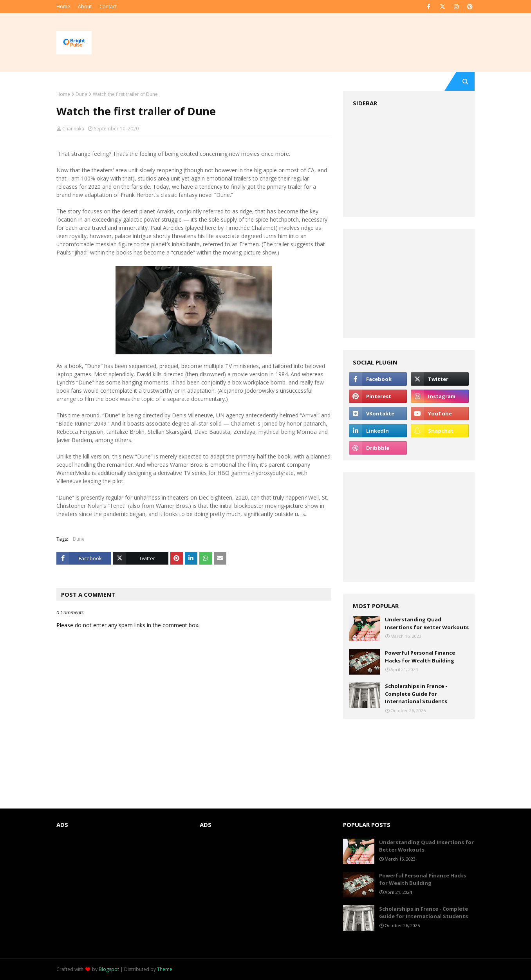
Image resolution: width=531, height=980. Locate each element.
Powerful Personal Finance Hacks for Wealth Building (420, 657)
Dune (81, 94)
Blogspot (109, 969)
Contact (108, 6)
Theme (165, 969)
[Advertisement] (409, 162)
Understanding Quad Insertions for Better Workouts (427, 623)
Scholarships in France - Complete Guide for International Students (416, 694)
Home (63, 6)
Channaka (73, 129)
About (85, 6)
